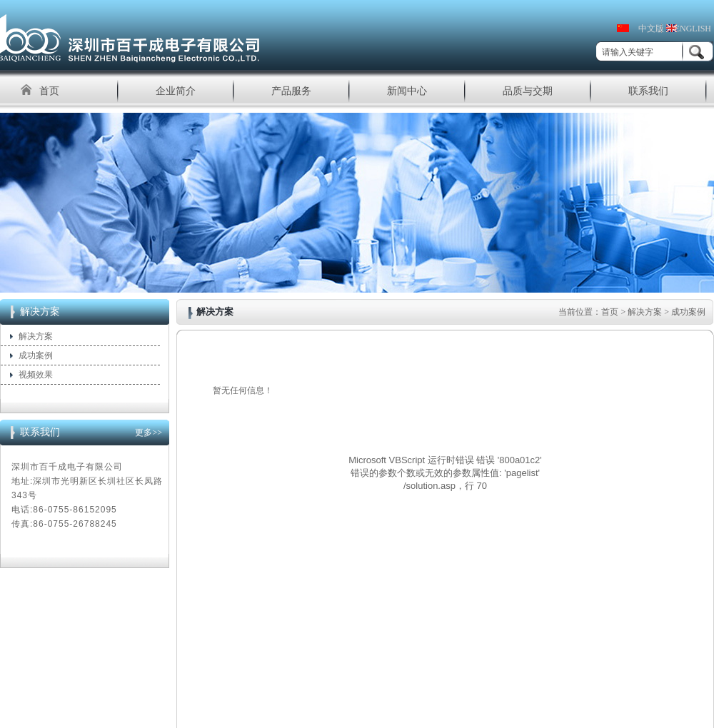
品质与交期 (528, 91)
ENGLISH (693, 29)
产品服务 (291, 91)
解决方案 (36, 336)
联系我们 (648, 91)
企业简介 (176, 91)
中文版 (651, 29)
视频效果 (36, 375)
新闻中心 (407, 91)
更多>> (149, 433)
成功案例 (36, 355)
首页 (49, 91)
